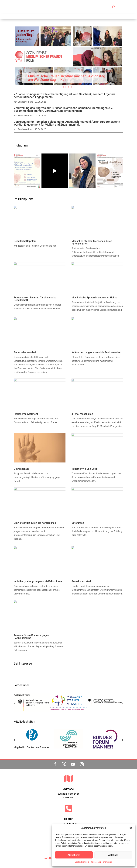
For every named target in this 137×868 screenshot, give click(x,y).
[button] (131, 828)
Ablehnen (113, 855)
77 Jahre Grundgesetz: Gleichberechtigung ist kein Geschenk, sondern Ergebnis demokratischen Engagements (64, 96)
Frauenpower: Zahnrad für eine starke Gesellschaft (35, 299)
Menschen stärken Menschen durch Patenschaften (92, 242)
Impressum (108, 862)
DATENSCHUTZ (52, 858)
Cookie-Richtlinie (82, 862)
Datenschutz (96, 862)
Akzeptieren (74, 855)
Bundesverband (26, 102)
